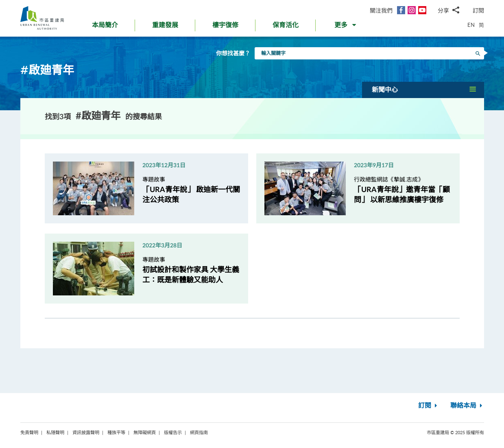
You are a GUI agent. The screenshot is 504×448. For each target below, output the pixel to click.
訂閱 (478, 10)
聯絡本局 (467, 406)
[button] (346, 27)
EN (471, 25)
